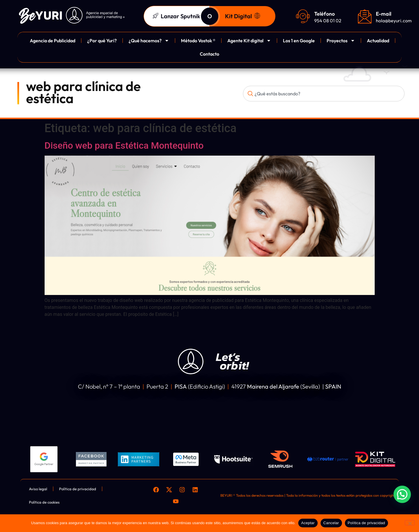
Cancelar (331, 523)
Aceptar (308, 523)
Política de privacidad (366, 523)
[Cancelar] (410, 523)
